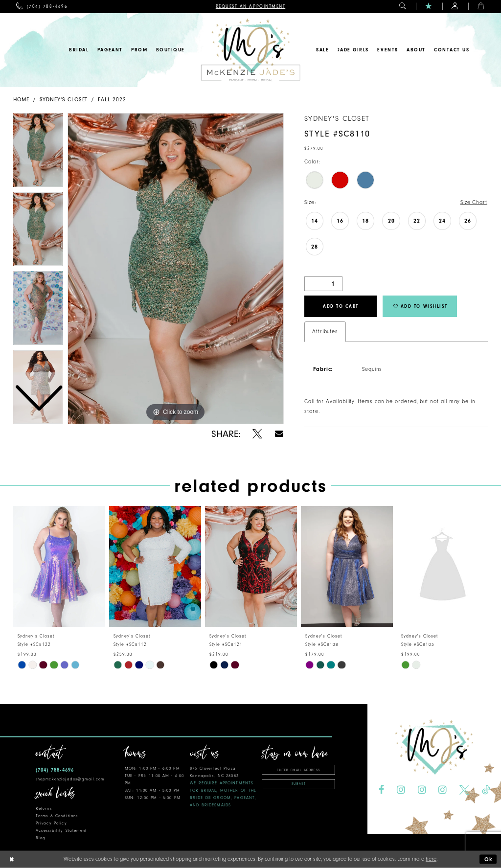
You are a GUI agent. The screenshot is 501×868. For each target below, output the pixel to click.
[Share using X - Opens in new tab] (257, 434)
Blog (41, 838)
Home (21, 100)
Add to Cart (341, 306)
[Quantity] (323, 284)
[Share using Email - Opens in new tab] (279, 434)
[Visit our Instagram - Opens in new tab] (401, 790)
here (431, 859)
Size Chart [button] (474, 202)
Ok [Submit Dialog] (489, 859)
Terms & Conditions (57, 816)
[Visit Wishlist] (429, 7)
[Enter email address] (298, 770)
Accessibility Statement (61, 831)
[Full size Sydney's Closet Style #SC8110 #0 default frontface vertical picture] (176, 269)
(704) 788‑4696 (55, 770)
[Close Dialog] (11, 859)
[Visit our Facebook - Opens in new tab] (381, 790)
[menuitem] (42, 7)
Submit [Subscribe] (299, 784)
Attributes (325, 331)
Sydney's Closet (64, 100)
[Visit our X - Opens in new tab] (464, 790)
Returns (44, 809)
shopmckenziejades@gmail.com (70, 779)
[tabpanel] (176, 269)
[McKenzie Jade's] (250, 50)
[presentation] (59, 566)
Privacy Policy (51, 823)
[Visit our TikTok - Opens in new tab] (486, 790)
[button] (403, 7)
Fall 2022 (112, 100)
